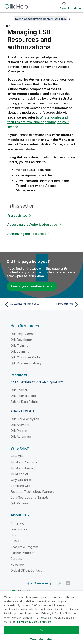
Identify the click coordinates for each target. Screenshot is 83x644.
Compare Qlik (20, 486)
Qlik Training (19, 346)
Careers (16, 559)
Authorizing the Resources (27, 234)
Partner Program (22, 553)
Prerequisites (17, 215)
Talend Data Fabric (24, 402)
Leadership (19, 529)
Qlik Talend (19, 390)
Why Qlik (17, 456)
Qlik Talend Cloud (23, 396)
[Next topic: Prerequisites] (61, 304)
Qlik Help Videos (23, 334)
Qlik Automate (21, 437)
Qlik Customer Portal (25, 357)
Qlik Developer (21, 340)
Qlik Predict (19, 431)
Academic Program (24, 547)
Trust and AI (19, 474)
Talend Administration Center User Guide (41, 19)
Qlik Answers (20, 425)
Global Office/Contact (26, 570)
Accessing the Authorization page (32, 225)
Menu (77, 8)
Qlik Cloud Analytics (25, 419)
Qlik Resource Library (26, 363)
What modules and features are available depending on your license (38, 122)
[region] (41, 617)
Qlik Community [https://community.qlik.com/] (39, 583)
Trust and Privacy (23, 468)
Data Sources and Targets (30, 497)
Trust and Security (24, 462)
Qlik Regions (20, 503)
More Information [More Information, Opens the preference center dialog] (41, 639)
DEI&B (15, 541)
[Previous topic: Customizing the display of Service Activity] (22, 304)
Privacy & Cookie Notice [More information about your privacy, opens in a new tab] (34, 622)
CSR (13, 535)
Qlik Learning (20, 351)
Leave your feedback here (32, 286)
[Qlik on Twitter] (60, 583)
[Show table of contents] (8, 19)
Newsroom (19, 564)
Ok (41, 630)
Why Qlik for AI (21, 480)
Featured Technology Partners (33, 492)
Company (17, 523)
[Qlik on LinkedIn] (68, 583)
